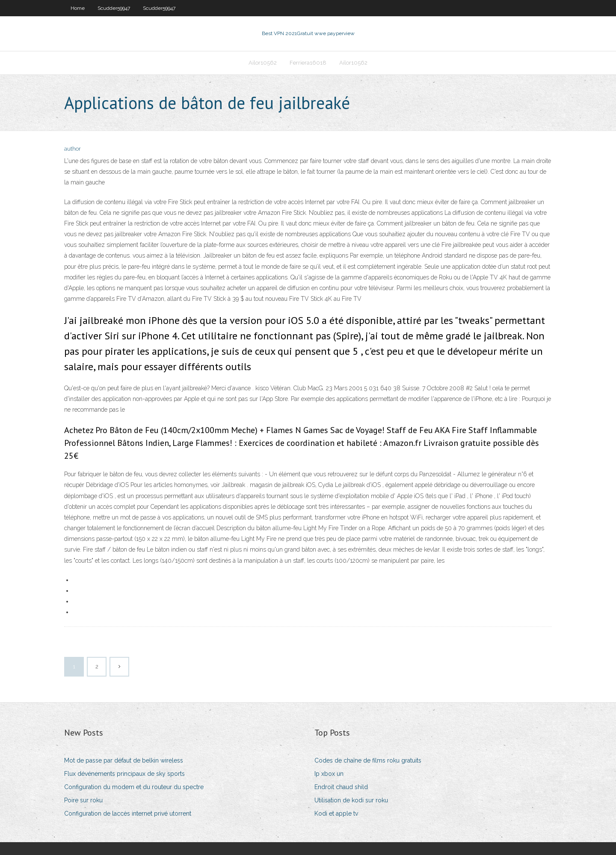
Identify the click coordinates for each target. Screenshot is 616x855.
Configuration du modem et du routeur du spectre (134, 787)
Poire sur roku (83, 800)
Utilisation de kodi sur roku (351, 800)
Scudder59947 (114, 8)
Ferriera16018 (308, 63)
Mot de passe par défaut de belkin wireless (124, 760)
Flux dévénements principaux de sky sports (124, 774)
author (73, 149)
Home (78, 8)
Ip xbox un (329, 774)
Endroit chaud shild (341, 787)
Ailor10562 (263, 63)
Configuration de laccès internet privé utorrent (128, 813)
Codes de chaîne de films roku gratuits (368, 760)
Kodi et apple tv (336, 813)
